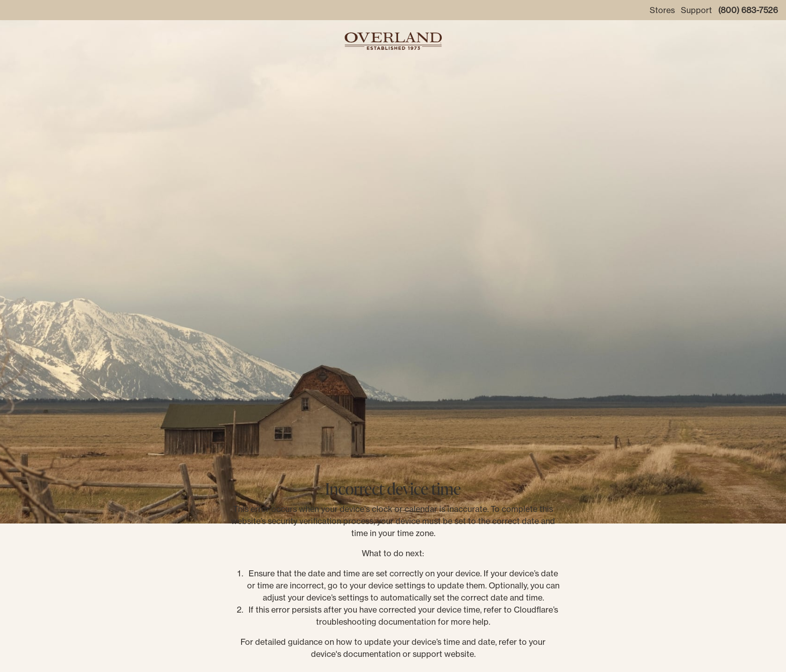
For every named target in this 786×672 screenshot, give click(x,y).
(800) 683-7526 (748, 10)
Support (696, 10)
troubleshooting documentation (376, 622)
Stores (662, 10)
